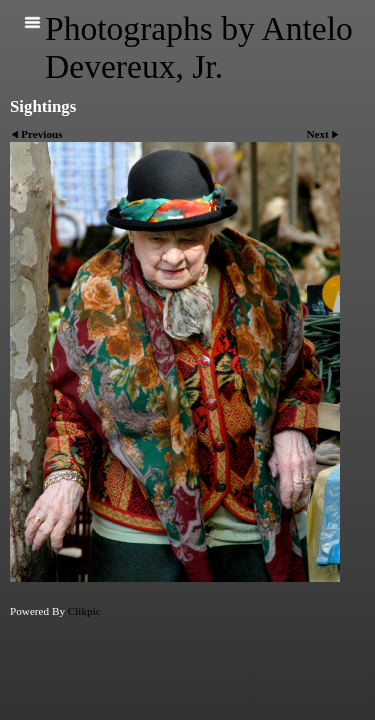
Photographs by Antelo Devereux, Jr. (199, 47)
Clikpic (84, 611)
